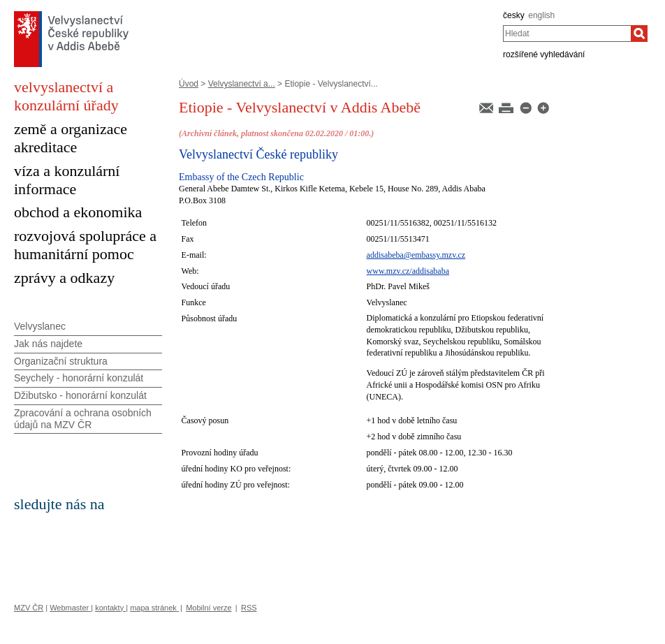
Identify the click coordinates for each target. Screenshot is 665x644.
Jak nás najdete (48, 344)
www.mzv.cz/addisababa (408, 271)
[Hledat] (639, 34)
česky (514, 15)
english (541, 15)
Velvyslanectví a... (242, 84)
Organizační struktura (61, 361)
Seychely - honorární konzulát (79, 378)
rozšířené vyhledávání (544, 54)
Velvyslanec (40, 326)
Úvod (189, 84)
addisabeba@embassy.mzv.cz (416, 255)
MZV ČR (29, 608)
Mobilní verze (209, 608)
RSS (249, 608)
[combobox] (567, 34)
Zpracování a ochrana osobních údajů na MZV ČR (83, 419)
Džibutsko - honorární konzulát (80, 395)
